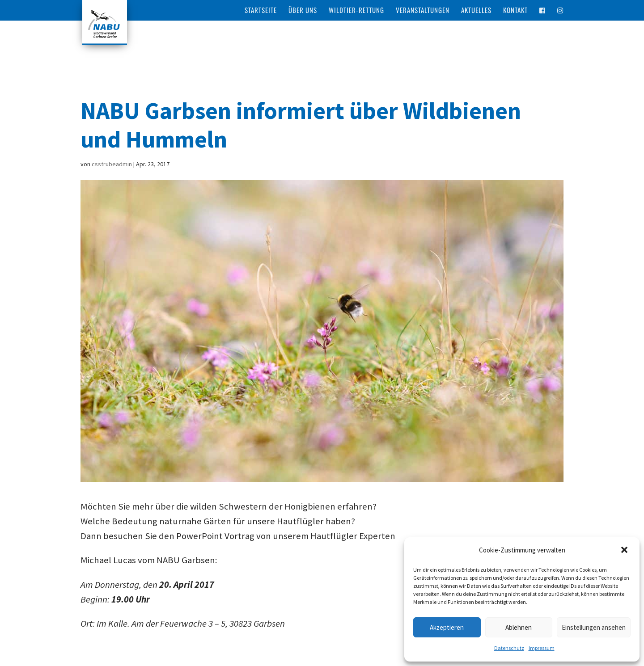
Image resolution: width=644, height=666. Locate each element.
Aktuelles (476, 11)
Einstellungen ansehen (594, 627)
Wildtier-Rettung (356, 11)
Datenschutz (509, 648)
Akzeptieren (447, 627)
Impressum (542, 648)
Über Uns (303, 11)
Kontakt (515, 11)
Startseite (261, 11)
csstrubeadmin (112, 164)
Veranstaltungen (423, 11)
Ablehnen (519, 627)
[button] (625, 551)
